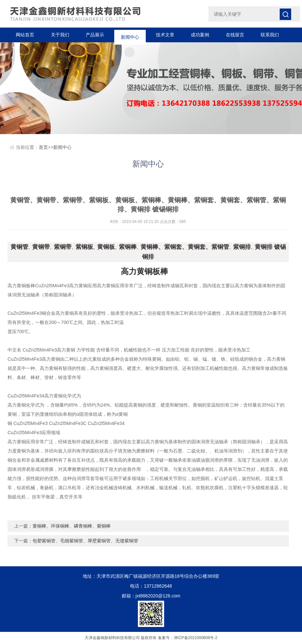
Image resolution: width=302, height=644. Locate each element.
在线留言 (235, 35)
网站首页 (25, 35)
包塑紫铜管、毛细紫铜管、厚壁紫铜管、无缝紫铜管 (85, 541)
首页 (43, 147)
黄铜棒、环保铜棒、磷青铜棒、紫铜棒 (72, 526)
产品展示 (95, 35)
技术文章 (165, 35)
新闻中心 (130, 35)
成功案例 (200, 35)
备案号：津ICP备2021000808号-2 (188, 638)
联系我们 (270, 35)
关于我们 (60, 35)
